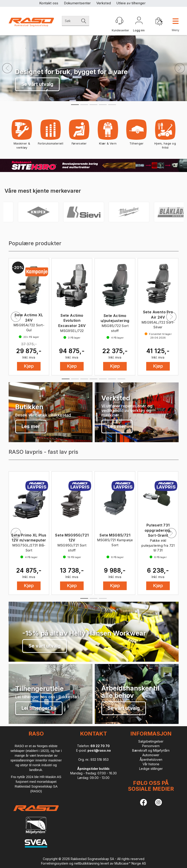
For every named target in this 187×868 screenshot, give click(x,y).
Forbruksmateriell (51, 134)
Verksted (104, 3)
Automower (151, 755)
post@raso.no (99, 750)
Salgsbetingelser (151, 741)
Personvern (151, 746)
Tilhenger (136, 134)
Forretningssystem (55, 863)
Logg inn (139, 21)
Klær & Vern (108, 134)
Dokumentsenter (77, 3)
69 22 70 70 (100, 746)
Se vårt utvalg (37, 84)
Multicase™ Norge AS (130, 863)
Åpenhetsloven (151, 759)
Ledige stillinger (151, 769)
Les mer (31, 426)
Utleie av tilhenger (131, 3)
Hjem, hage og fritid (165, 136)
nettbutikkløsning (87, 863)
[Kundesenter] (119, 21)
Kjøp (29, 366)
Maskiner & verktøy (22, 136)
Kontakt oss (49, 3)
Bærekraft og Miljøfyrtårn (151, 750)
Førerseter (79, 134)
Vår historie (151, 764)
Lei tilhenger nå (39, 708)
